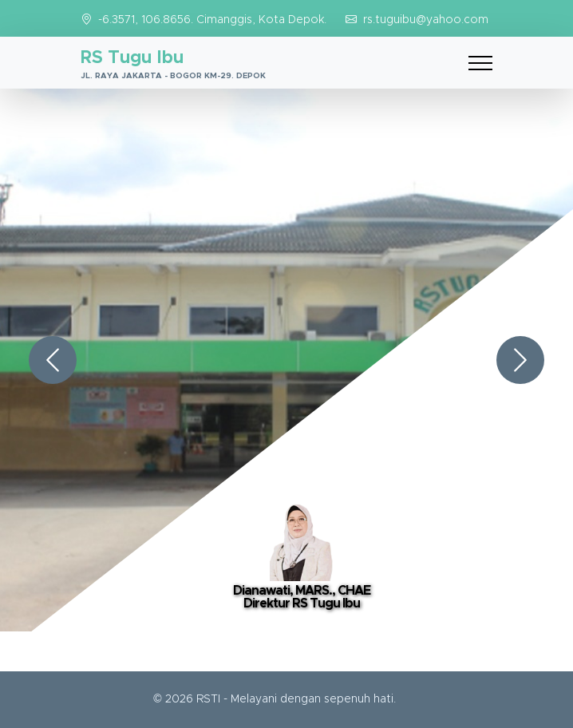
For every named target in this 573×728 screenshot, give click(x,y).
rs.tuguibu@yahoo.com (426, 20)
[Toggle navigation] (480, 63)
